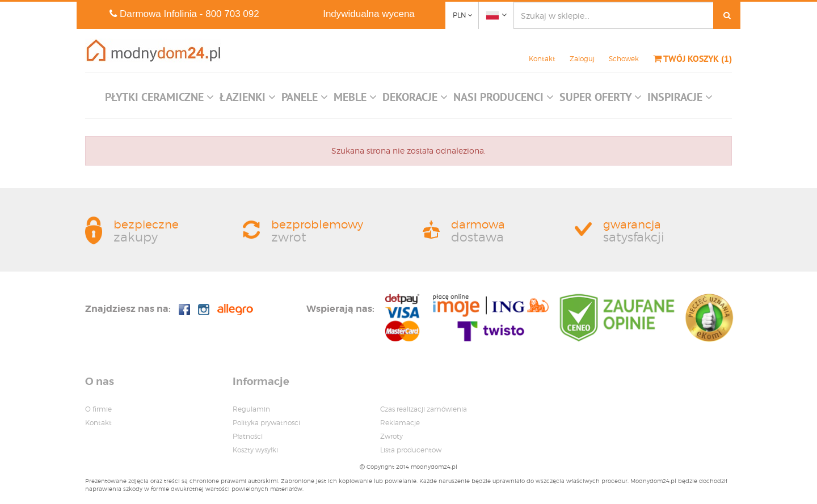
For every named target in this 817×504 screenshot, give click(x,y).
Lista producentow (411, 450)
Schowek (624, 59)
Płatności (248, 436)
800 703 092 (232, 14)
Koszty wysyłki (255, 450)
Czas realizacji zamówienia (424, 409)
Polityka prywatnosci (266, 423)
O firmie (98, 409)
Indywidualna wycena (369, 14)
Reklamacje (400, 423)
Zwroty (391, 436)
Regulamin (251, 409)
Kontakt (542, 59)
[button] (159, 100)
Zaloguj (582, 59)
